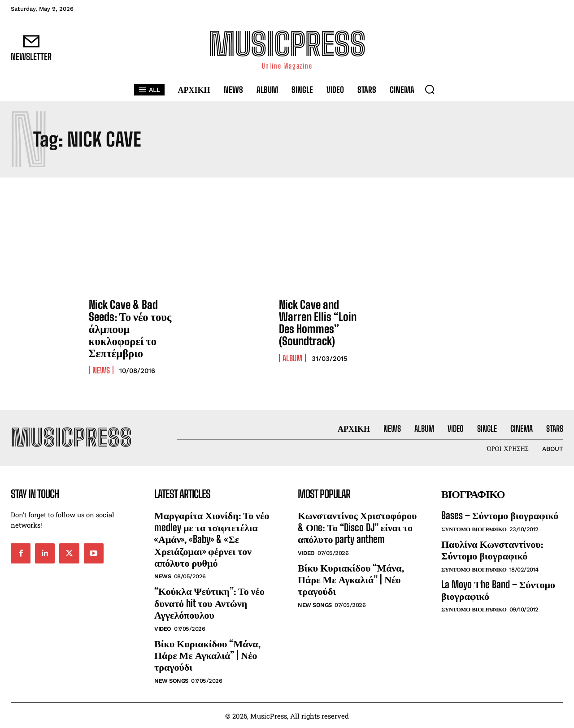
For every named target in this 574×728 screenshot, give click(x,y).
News (101, 369)
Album (292, 357)
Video (163, 628)
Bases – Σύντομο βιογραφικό (500, 515)
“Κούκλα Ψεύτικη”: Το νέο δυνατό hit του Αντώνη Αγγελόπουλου (209, 602)
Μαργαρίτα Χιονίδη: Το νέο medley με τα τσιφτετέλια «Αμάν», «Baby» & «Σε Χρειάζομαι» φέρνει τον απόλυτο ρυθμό (212, 539)
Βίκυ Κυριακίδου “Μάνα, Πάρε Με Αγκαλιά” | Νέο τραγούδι (207, 654)
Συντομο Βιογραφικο (474, 529)
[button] (430, 89)
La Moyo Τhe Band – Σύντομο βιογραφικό (498, 589)
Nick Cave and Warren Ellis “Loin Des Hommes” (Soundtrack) (325, 322)
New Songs (171, 680)
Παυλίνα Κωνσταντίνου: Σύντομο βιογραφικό (492, 549)
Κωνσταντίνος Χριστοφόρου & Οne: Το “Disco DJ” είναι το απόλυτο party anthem (357, 527)
